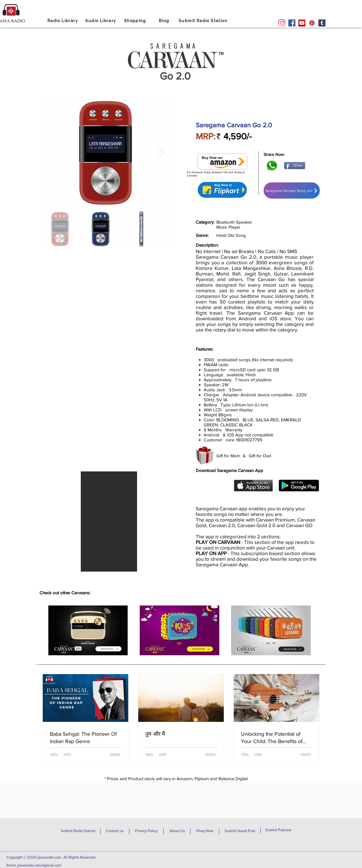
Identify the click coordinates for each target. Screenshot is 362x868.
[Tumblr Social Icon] (322, 23)
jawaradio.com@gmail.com (40, 865)
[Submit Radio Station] (204, 21)
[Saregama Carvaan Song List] (292, 190)
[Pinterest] (312, 23)
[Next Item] (161, 152)
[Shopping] (136, 21)
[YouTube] (302, 23)
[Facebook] (292, 23)
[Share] (295, 166)
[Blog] (165, 21)
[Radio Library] (63, 21)
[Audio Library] (101, 21)
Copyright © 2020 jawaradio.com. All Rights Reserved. (51, 857)
